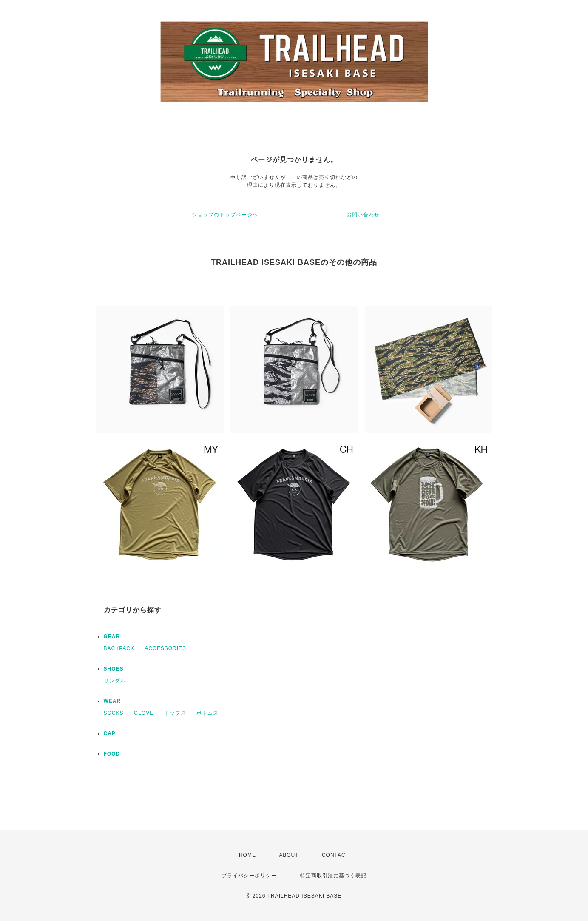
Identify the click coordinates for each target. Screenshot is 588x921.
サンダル (115, 681)
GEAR (112, 637)
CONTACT (335, 855)
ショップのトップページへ (225, 215)
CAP (110, 733)
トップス (175, 713)
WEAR (112, 701)
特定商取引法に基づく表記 (333, 876)
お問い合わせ (363, 215)
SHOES (114, 669)
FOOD (112, 754)
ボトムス (207, 713)
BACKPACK (119, 648)
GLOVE (144, 713)
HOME (247, 855)
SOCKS (114, 713)
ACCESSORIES (165, 648)
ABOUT (289, 855)
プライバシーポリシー (249, 876)
